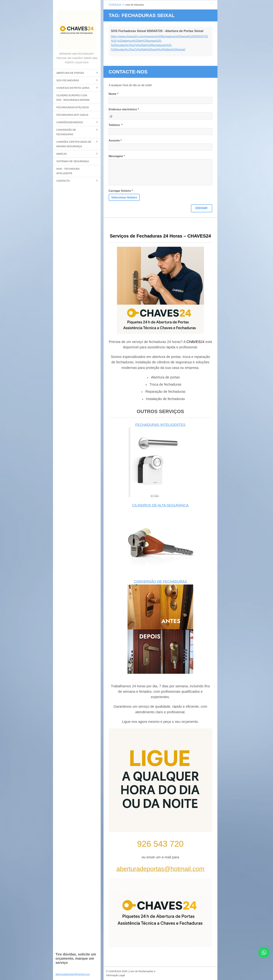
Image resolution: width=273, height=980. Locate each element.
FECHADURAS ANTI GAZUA (72, 115)
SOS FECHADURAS (68, 80)
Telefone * (116, 125)
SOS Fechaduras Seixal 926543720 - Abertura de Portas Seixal (157, 31)
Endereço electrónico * (124, 109)
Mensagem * (117, 156)
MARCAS (62, 154)
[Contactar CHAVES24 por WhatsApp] (264, 957)
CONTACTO (63, 181)
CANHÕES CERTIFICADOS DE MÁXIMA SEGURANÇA (74, 144)
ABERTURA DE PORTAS (70, 73)
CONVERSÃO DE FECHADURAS (66, 132)
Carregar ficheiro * (121, 191)
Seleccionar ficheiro (124, 197)
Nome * (114, 94)
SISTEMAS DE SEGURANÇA (73, 161)
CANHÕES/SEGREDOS (70, 122)
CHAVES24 (115, 5)
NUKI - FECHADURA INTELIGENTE (68, 171)
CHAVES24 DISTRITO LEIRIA (73, 88)
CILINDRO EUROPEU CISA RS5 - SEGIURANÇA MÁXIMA (73, 98)
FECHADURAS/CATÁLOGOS (73, 107)
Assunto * (115, 141)
